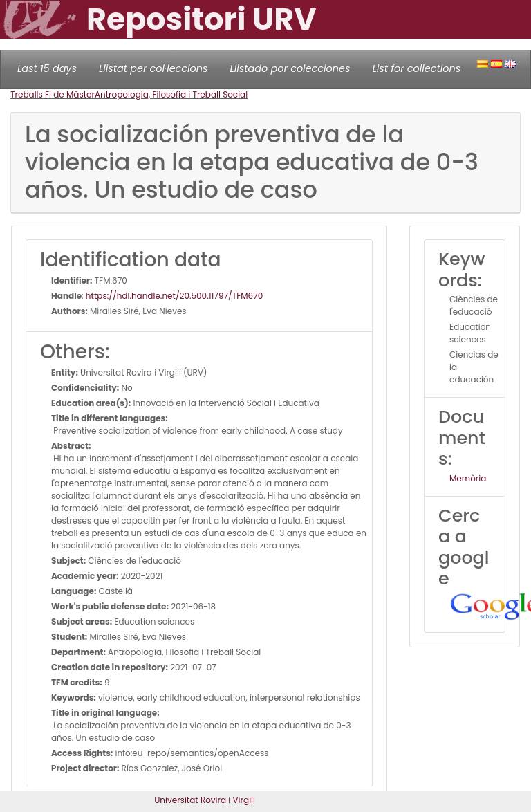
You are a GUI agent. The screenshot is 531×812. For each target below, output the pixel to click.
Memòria (468, 478)
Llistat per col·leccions (153, 68)
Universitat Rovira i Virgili (205, 800)
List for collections (416, 68)
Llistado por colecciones (290, 68)
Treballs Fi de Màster (53, 94)
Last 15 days (47, 68)
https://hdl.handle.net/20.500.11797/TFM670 (174, 296)
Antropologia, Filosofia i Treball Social (171, 94)
